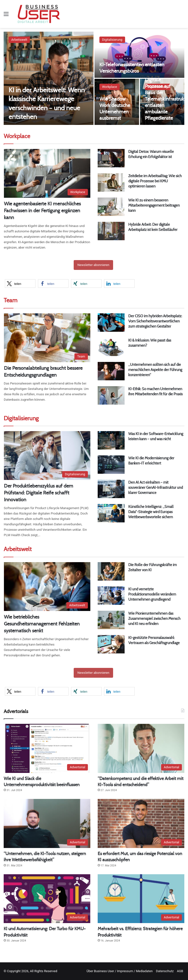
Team (11, 300)
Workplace (110, 87)
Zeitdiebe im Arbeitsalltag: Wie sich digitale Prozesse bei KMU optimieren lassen (155, 181)
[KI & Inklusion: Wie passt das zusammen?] (111, 347)
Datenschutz (165, 971)
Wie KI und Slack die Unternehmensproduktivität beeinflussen (42, 781)
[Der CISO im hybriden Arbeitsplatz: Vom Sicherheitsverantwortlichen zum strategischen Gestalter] (111, 323)
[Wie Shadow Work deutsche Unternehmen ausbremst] (117, 102)
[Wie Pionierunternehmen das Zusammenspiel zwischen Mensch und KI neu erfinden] (111, 620)
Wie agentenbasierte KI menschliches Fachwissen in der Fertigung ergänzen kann (42, 210)
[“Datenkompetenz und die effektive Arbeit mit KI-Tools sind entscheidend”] (141, 748)
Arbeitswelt (19, 40)
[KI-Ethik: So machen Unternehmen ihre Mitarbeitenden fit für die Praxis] (111, 395)
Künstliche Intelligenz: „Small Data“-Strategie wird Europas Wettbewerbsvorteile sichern (151, 512)
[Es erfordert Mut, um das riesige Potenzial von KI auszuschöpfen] (141, 823)
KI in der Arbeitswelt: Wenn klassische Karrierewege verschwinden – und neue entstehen (48, 103)
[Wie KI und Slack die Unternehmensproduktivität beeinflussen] (47, 748)
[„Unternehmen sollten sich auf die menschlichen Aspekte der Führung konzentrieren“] (111, 371)
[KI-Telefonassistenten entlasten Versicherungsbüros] (139, 55)
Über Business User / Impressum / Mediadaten (120, 971)
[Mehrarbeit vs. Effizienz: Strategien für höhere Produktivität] (141, 899)
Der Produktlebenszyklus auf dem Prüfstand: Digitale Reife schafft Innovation (39, 493)
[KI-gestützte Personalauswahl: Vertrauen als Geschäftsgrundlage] (111, 644)
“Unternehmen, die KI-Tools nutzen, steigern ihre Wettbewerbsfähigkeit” (45, 857)
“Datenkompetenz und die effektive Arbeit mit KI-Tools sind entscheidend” (141, 781)
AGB (180, 971)
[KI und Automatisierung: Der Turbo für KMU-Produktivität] (47, 899)
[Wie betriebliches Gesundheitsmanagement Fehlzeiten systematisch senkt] (47, 587)
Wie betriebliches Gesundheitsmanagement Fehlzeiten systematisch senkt (42, 624)
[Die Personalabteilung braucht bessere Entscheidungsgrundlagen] (47, 338)
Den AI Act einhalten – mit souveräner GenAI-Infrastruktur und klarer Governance (156, 487)
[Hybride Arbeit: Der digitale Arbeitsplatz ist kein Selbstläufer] (111, 231)
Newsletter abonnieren (93, 265)
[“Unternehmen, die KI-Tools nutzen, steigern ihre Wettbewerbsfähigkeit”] (47, 823)
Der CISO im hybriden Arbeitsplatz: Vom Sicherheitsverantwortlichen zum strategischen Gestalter (155, 321)
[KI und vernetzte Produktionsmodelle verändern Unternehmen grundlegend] (111, 596)
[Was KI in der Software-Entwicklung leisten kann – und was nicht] (111, 440)
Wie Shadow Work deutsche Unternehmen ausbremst (115, 108)
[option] (94, 78)
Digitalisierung (112, 40)
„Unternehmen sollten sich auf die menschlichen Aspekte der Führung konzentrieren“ (155, 370)
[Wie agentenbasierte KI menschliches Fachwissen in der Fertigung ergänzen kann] (47, 173)
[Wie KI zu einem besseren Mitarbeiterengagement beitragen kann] (111, 207)
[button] (20, 284)
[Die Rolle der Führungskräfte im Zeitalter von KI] (111, 571)
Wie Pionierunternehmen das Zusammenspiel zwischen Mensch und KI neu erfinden (154, 618)
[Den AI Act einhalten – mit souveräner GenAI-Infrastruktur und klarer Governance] (111, 489)
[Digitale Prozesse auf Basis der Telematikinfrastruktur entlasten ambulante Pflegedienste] (162, 102)
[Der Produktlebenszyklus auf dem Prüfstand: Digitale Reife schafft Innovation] (47, 456)
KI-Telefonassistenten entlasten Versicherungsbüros (132, 68)
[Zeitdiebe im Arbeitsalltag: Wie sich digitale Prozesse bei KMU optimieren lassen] (111, 182)
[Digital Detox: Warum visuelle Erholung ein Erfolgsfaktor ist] (111, 158)
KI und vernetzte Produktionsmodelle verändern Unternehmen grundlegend (152, 594)
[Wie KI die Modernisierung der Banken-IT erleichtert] (111, 465)
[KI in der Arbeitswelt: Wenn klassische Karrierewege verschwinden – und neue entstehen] (49, 78)
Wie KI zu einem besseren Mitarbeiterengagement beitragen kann (154, 205)
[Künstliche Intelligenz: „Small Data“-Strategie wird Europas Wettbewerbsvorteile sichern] (111, 513)
